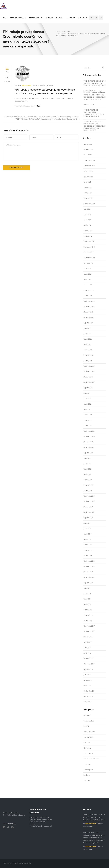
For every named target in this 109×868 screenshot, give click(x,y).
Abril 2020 (87, 474)
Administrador (27, 85)
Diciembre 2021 (89, 366)
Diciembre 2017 (89, 626)
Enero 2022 (88, 361)
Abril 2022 (87, 344)
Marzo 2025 (88, 193)
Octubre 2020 (88, 442)
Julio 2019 (87, 523)
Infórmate (87, 764)
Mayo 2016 (88, 680)
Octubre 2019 (88, 507)
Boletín (62, 18)
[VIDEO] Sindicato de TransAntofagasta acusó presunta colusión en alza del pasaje (47, 119)
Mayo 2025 (88, 187)
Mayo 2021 (88, 404)
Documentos (88, 753)
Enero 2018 (88, 621)
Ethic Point (73, 18)
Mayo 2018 (88, 599)
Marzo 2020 (88, 480)
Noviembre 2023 (90, 247)
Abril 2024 (87, 225)
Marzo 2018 (88, 610)
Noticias (52, 18)
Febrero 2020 (88, 485)
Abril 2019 (87, 539)
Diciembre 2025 (89, 160)
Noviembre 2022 (90, 306)
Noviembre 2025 (90, 166)
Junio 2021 (87, 399)
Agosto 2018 (88, 583)
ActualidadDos (89, 721)
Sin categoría (88, 770)
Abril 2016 (87, 686)
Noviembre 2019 (90, 501)
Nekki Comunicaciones (23, 863)
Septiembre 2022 (90, 317)
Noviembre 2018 (90, 566)
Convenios (87, 748)
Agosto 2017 (88, 642)
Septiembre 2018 (90, 577)
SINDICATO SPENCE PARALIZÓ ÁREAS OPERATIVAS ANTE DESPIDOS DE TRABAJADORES (95, 83)
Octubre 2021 (88, 377)
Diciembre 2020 (89, 431)
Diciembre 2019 (89, 496)
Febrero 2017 (88, 658)
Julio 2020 (87, 458)
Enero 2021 (88, 426)
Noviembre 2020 (90, 436)
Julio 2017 (87, 648)
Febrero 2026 (88, 149)
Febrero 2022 (88, 355)
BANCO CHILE (89, 105)
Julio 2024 (87, 209)
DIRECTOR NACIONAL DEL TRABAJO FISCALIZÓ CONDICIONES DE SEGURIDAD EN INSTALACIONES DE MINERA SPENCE (95, 126)
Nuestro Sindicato (21, 18)
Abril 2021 (87, 409)
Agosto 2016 (88, 669)
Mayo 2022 (88, 339)
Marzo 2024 (88, 231)
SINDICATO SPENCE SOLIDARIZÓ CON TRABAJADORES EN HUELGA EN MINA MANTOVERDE (94, 113)
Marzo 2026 (88, 144)
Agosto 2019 (88, 518)
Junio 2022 (87, 334)
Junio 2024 (87, 214)
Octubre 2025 (88, 171)
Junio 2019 (87, 528)
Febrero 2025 (88, 198)
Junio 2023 (87, 269)
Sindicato (87, 775)
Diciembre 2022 (89, 301)
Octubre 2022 (88, 312)
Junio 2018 (87, 593)
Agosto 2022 (88, 323)
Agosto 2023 (88, 263)
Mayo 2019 (88, 534)
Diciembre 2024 (89, 204)
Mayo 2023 (88, 274)
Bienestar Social (39, 18)
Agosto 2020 (88, 453)
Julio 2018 (87, 588)
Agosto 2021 (88, 388)
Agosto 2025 (88, 177)
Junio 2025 (87, 182)
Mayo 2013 (88, 702)
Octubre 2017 (88, 637)
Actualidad (51, 85)
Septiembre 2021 (90, 382)
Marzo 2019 (88, 545)
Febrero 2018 (88, 615)
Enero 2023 (88, 296)
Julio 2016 (87, 675)
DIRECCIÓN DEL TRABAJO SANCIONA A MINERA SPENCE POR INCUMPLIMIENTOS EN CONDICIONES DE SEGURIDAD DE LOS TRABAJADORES (95, 95)
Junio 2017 (87, 653)
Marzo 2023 (88, 285)
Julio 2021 (87, 393)
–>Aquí (38, 106)
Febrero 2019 (88, 550)
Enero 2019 (88, 556)
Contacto (85, 18)
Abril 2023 (87, 279)
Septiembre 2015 (90, 691)
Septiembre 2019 (90, 512)
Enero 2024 (88, 236)
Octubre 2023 (88, 252)
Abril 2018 (87, 604)
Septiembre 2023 (90, 258)
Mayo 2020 (88, 469)
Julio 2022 (87, 328)
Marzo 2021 (88, 415)
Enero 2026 (88, 155)
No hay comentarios (39, 85)
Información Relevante (92, 759)
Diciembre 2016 (89, 664)
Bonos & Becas (89, 732)
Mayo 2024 (88, 220)
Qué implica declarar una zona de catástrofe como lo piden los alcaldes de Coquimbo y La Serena (41, 117)
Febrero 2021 (88, 420)
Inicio (8, 18)
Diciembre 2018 (89, 561)
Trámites (87, 780)
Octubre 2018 (88, 572)
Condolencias (88, 737)
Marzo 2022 (88, 350)
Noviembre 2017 (90, 631)
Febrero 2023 (88, 290)
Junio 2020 (87, 464)
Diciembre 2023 (89, 242)
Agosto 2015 (88, 696)
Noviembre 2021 (90, 371)
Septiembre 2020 (90, 447)
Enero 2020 (88, 491)
